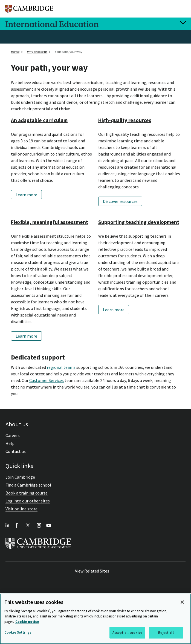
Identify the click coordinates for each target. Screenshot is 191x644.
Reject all (166, 633)
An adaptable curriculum (39, 120)
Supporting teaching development (139, 222)
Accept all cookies (127, 633)
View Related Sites (92, 571)
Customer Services (47, 380)
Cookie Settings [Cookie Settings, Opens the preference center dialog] (18, 632)
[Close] (182, 602)
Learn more (26, 195)
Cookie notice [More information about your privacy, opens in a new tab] (27, 622)
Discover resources (120, 201)
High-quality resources (125, 120)
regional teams (61, 367)
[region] (95, 619)
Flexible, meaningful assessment (50, 222)
